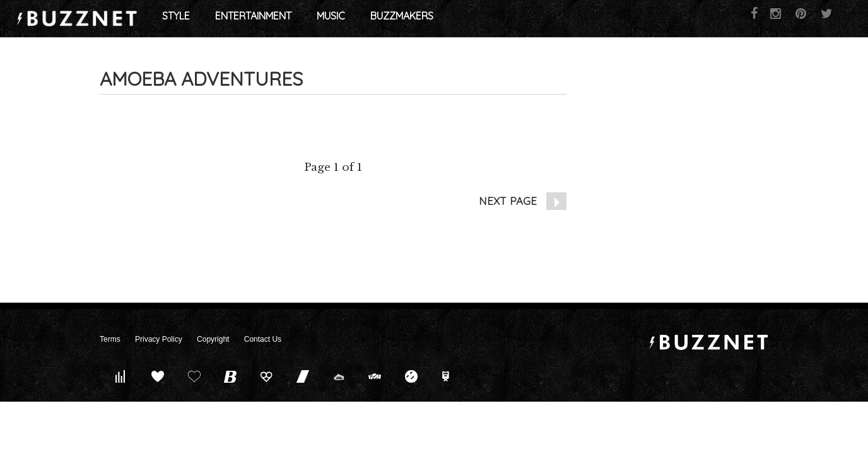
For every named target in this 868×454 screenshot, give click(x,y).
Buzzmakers (500, 19)
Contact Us (263, 339)
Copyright (213, 339)
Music (429, 19)
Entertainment (351, 19)
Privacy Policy (159, 339)
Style (274, 19)
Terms (110, 339)
